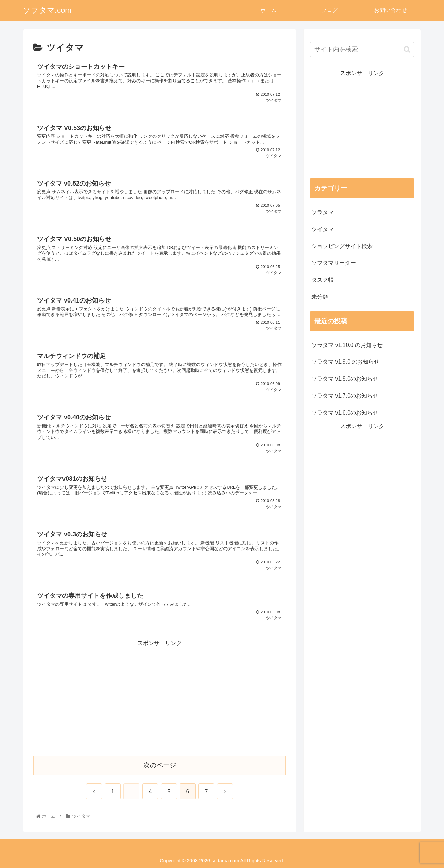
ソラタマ (323, 212)
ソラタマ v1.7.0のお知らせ (345, 396)
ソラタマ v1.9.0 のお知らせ (345, 362)
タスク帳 (323, 280)
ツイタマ (323, 229)
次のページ (160, 765)
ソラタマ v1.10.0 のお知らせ (347, 345)
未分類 (320, 297)
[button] (407, 49)
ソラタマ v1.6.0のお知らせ (345, 413)
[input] (362, 49)
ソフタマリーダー (334, 263)
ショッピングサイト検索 (342, 246)
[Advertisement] (160, 697)
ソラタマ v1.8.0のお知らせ (345, 379)
